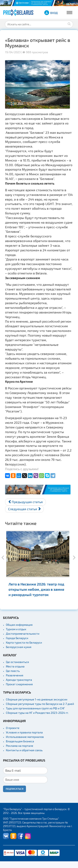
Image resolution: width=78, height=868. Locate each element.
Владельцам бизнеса (20, 741)
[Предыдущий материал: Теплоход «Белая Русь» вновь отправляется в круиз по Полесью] (25, 502)
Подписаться (14, 789)
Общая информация (19, 625)
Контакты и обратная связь (24, 750)
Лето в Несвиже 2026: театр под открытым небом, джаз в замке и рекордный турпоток (36, 589)
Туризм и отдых (16, 629)
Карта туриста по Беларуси (24, 642)
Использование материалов (25, 737)
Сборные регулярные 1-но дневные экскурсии (37, 699)
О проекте (13, 728)
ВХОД (54, 13)
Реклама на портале (20, 746)
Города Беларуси (17, 638)
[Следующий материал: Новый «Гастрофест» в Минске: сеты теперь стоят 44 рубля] (24, 509)
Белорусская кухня (19, 647)
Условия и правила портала (24, 732)
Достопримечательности (23, 634)
